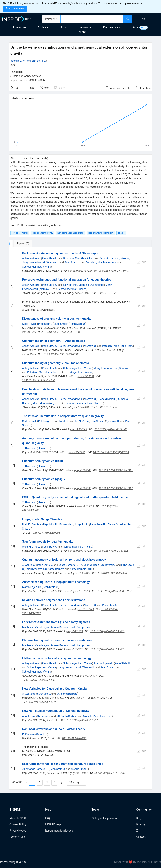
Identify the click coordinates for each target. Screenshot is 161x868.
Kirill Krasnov (34, 569)
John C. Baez (91, 565)
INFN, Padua (82, 421)
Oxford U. (42, 734)
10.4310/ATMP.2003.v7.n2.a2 (39, 680)
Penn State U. (38, 61)
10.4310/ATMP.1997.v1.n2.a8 (39, 380)
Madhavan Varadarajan (36, 627)
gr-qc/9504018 (80, 407)
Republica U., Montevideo (58, 524)
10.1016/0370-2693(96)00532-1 (111, 452)
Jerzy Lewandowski (34, 263)
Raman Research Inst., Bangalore (69, 627)
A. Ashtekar (29, 565)
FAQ (47, 818)
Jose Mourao (41, 403)
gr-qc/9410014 (78, 773)
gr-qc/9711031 (86, 376)
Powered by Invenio (13, 862)
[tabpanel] (80, 518)
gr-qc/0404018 (78, 271)
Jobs (63, 27)
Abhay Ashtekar (31, 258)
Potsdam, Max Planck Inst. (79, 258)
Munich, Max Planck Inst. (97, 716)
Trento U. (64, 421)
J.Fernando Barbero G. (35, 769)
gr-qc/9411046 (80, 293)
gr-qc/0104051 (74, 649)
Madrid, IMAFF (80, 769)
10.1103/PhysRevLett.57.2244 (39, 702)
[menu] (147, 19)
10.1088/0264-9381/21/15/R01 (112, 271)
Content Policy (18, 824)
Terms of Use (17, 837)
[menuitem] (142, 19)
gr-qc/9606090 (83, 488)
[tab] (21, 244)
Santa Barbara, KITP (70, 565)
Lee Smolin (62, 324)
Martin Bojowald (32, 587)
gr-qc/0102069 (82, 591)
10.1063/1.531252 (107, 407)
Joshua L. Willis (19, 61)
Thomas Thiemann (75, 403)
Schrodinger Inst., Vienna (114, 258)
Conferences (112, 27)
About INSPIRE (18, 818)
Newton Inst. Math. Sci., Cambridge (84, 285)
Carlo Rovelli (29, 324)
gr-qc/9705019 (86, 506)
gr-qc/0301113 (78, 551)
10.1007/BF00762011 (74, 738)
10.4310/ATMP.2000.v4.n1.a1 (114, 573)
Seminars (85, 27)
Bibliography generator (104, 818)
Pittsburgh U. (46, 324)
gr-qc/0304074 (88, 676)
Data (135, 27)
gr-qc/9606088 (77, 452)
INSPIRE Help (53, 824)
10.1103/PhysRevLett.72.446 (111, 429)
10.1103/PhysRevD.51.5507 (110, 773)
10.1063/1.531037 (107, 293)
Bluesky (141, 824)
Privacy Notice (18, 831)
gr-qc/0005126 (82, 573)
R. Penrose (28, 734)
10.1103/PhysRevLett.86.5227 (114, 591)
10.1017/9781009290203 (46, 533)
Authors (43, 27)
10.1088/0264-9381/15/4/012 (116, 488)
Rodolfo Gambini (32, 524)
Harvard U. (44, 448)
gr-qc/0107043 (85, 609)
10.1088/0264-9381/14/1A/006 (61, 354)
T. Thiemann (29, 448)
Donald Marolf (107, 399)
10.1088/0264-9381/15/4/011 (116, 470)
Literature (19, 27)
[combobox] (92, 19)
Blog (139, 818)
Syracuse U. (113, 421)
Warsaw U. (53, 263)
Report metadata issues (59, 831)
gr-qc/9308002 (79, 429)
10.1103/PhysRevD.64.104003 (107, 649)
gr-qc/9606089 (83, 470)
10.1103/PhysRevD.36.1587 (82, 720)
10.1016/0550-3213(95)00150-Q (62, 332)
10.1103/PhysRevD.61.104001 (107, 631)
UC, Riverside (108, 565)
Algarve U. (56, 403)
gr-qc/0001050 (74, 631)
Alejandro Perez (31, 547)
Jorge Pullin (82, 524)
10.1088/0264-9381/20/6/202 (111, 551)
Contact (141, 837)
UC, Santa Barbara (54, 569)
